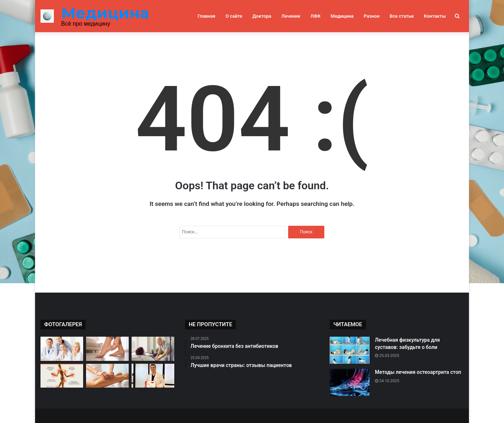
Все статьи (402, 16)
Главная (207, 16)
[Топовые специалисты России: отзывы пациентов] (153, 376)
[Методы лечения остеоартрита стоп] (350, 382)
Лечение (291, 16)
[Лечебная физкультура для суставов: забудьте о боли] (350, 350)
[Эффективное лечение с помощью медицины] (153, 349)
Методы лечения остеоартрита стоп (418, 372)
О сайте (234, 16)
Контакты (435, 16)
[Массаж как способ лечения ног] (107, 376)
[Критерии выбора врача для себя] (62, 349)
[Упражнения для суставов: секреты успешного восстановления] (62, 376)
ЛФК (315, 16)
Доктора (262, 16)
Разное (372, 16)
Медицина (342, 16)
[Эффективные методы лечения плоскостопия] (107, 349)
